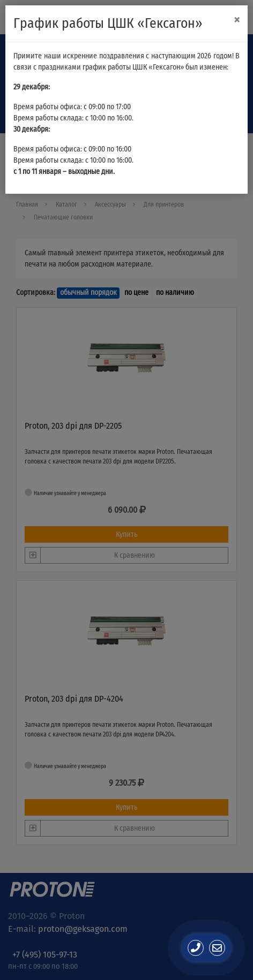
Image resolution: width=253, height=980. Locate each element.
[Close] (237, 20)
